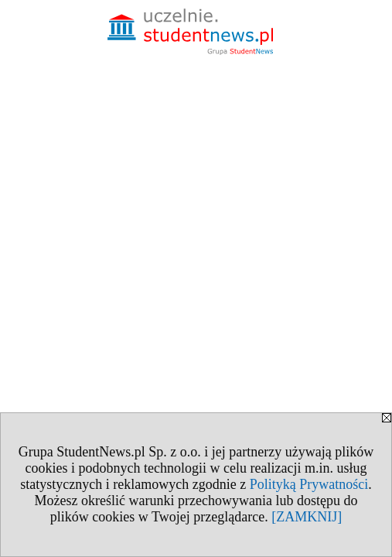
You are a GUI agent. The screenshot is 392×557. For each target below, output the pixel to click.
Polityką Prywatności (309, 484)
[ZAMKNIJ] (307, 517)
